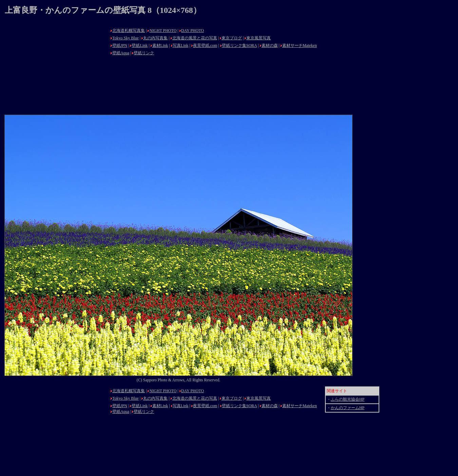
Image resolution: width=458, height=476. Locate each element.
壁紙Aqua (121, 53)
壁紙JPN (120, 45)
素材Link (160, 45)
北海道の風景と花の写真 (195, 38)
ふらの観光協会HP (348, 399)
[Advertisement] (56, 69)
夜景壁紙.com (205, 45)
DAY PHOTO (193, 31)
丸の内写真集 (155, 38)
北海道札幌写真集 (129, 31)
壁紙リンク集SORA (239, 45)
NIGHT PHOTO (163, 31)
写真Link (181, 45)
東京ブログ (232, 38)
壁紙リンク (144, 53)
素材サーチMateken (300, 45)
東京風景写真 (259, 38)
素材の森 (270, 45)
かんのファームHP (348, 408)
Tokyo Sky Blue (126, 38)
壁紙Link (140, 45)
